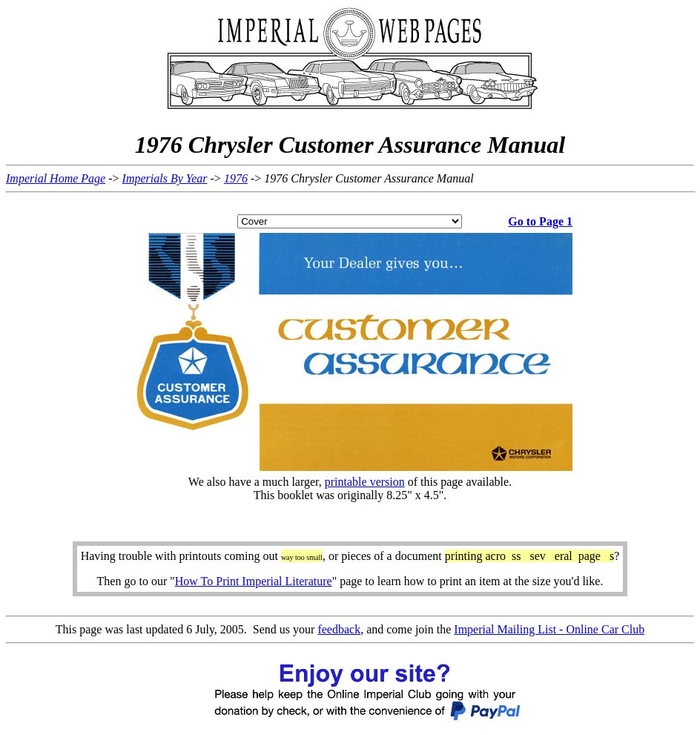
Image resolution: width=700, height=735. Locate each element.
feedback (339, 629)
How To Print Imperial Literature (254, 581)
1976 (236, 178)
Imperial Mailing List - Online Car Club (549, 629)
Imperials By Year (165, 178)
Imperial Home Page (56, 178)
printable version (365, 482)
